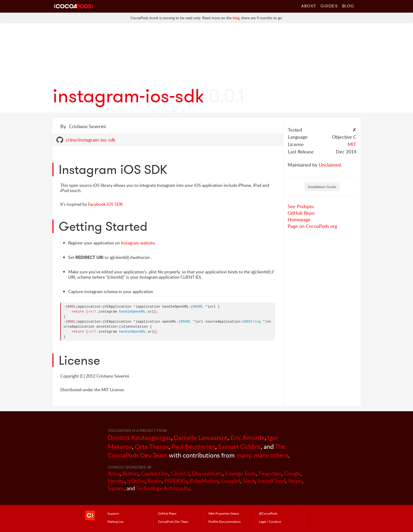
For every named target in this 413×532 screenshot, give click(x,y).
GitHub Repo (301, 213)
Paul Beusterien (193, 446)
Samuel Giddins (239, 446)
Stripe (295, 481)
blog (236, 18)
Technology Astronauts (162, 488)
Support (113, 513)
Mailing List (115, 521)
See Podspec (301, 206)
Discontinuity (207, 473)
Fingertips (270, 473)
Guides (329, 6)
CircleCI (180, 473)
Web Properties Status (224, 513)
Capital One (155, 473)
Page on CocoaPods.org (312, 226)
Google (292, 473)
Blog (348, 6)
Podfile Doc (225, 521)
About (309, 6)
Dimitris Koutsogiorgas (139, 437)
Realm (155, 481)
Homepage (299, 219)
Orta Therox (152, 446)
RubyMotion (204, 481)
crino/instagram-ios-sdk (91, 140)
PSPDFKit (176, 481)
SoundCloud (272, 481)
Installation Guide (322, 187)
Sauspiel (231, 481)
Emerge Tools (241, 473)
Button (130, 473)
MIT (352, 144)
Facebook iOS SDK (105, 204)
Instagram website (138, 243)
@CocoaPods (268, 513)
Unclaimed (330, 165)
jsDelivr (136, 481)
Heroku (116, 481)
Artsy (114, 473)
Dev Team (173, 521)
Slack (249, 481)
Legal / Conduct (270, 521)
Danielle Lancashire (201, 437)
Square (116, 488)
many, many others (262, 455)
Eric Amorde (248, 437)
